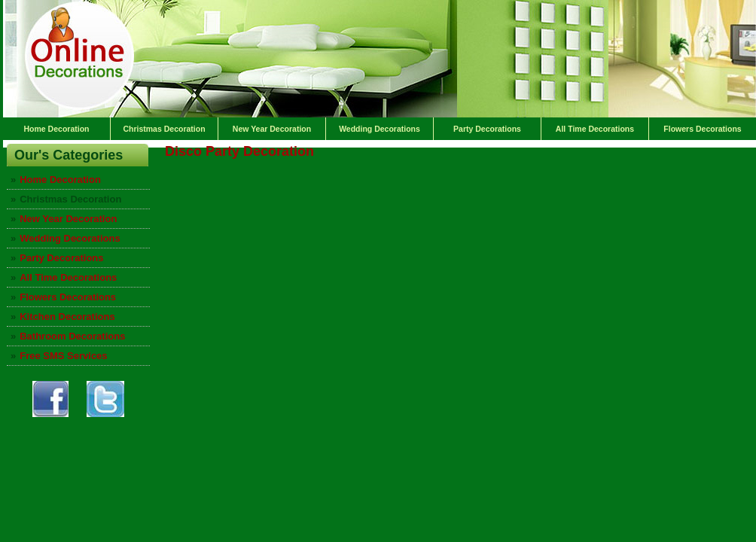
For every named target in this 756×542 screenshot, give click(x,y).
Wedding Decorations (380, 129)
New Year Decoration (272, 129)
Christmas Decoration (164, 129)
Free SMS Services (63, 356)
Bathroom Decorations (72, 336)
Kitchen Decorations (67, 317)
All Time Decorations (595, 129)
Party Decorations (487, 129)
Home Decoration (57, 129)
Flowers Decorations (702, 129)
